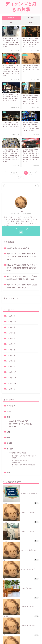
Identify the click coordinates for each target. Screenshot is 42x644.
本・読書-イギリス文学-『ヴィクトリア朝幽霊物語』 (24, 461)
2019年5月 (11, 344)
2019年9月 (11, 327)
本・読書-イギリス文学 (18, 453)
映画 (31, 22)
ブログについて (13, 411)
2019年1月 (11, 367)
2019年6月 (11, 339)
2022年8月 (11, 316)
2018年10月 (11, 383)
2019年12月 (11, 322)
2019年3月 (11, 355)
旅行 (11, 22)
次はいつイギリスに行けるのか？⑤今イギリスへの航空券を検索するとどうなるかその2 (22, 257)
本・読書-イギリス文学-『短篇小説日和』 (24, 466)
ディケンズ (11, 406)
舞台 (8, 472)
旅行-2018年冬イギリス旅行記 (21, 424)
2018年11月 (11, 378)
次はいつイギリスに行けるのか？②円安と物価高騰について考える (22, 286)
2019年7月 (11, 333)
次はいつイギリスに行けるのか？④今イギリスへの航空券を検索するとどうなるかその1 (22, 268)
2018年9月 (11, 389)
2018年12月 (11, 372)
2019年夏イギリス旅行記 (19, 421)
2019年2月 (11, 361)
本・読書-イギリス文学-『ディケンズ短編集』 (24, 457)
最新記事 (11, 18)
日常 (8, 432)
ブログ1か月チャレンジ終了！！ (19, 248)
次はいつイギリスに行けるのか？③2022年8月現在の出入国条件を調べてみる (22, 278)
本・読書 (31, 18)
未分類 (9, 443)
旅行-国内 (13, 427)
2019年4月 (11, 350)
